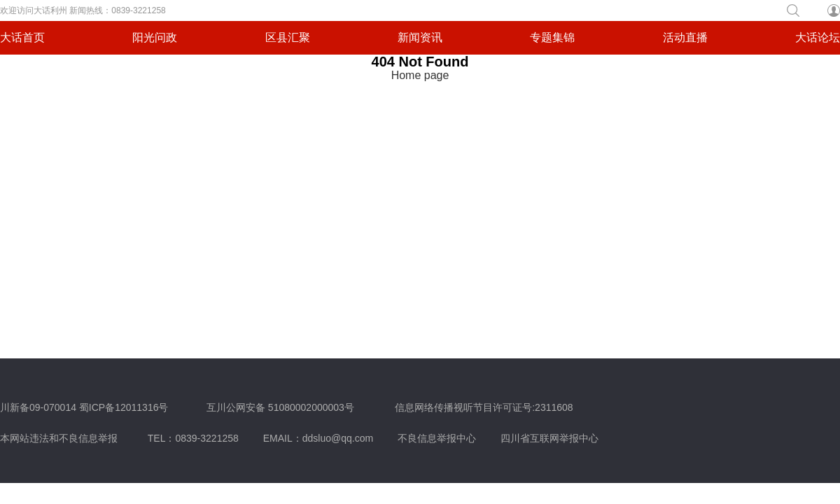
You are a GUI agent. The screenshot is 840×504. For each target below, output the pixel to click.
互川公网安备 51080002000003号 (280, 407)
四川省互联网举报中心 (549, 438)
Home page (420, 75)
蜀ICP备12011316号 (124, 407)
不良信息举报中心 (437, 438)
